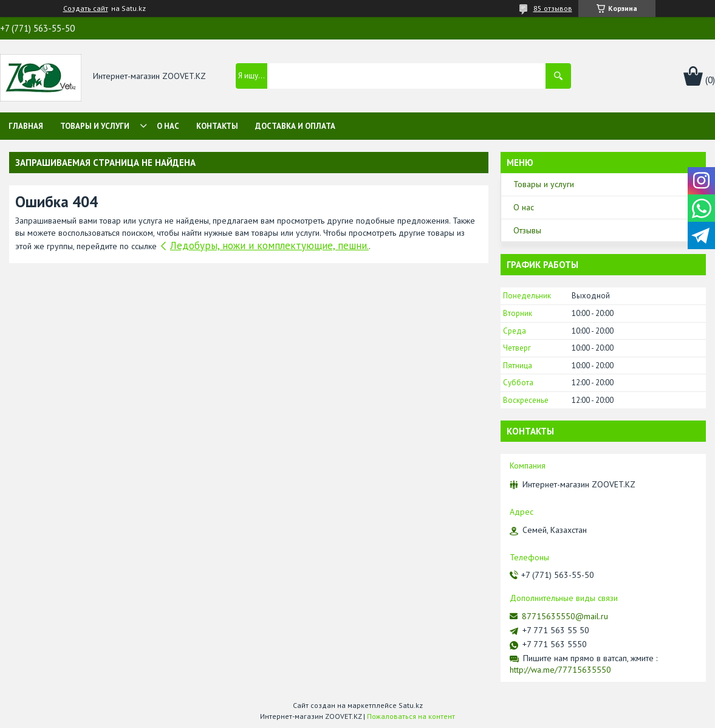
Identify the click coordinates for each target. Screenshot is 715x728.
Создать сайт (86, 9)
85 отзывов (553, 8)
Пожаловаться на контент (411, 716)
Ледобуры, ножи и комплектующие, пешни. (269, 246)
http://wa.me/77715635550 (560, 670)
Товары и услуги (95, 126)
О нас (168, 126)
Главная (26, 126)
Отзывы (527, 230)
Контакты (217, 126)
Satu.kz (411, 705)
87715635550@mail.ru (565, 616)
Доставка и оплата (295, 126)
